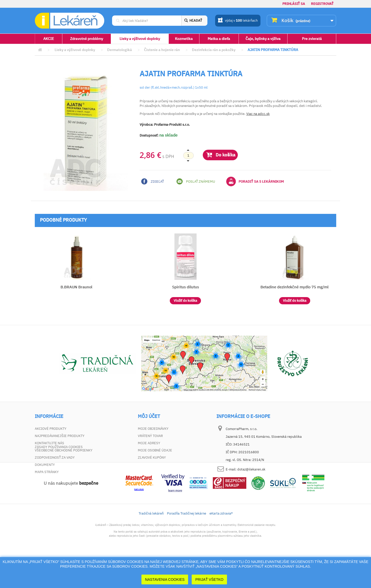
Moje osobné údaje (155, 450)
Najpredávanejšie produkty (60, 436)
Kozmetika (184, 39)
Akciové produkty (51, 429)
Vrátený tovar (150, 436)
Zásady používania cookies (59, 479)
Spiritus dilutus (185, 287)
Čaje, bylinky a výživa (263, 39)
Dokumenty (45, 465)
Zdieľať (153, 181)
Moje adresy (149, 443)
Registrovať (322, 4)
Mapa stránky (47, 472)
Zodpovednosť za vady (55, 457)
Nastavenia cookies (165, 579)
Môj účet (149, 416)
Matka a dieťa (219, 39)
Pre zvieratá (312, 39)
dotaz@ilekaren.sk (251, 469)
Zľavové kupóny (152, 457)
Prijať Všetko (209, 579)
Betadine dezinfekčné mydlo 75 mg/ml (294, 287)
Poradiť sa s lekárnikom (255, 181)
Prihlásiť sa (294, 4)
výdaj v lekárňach (238, 21)
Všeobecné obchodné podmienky (64, 450)
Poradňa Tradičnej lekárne (187, 546)
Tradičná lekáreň (151, 546)
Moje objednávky (153, 429)
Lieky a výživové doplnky (140, 39)
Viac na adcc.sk (258, 114)
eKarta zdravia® (221, 546)
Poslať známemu (196, 181)
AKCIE (49, 39)
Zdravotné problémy (87, 39)
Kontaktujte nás (49, 443)
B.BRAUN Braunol (76, 287)
